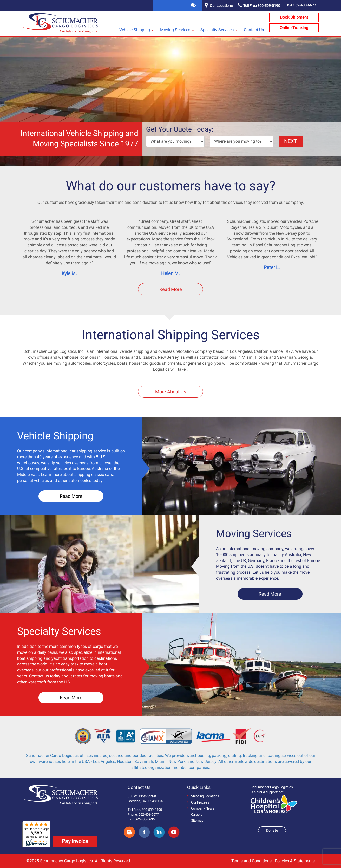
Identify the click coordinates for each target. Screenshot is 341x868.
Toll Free (259, 6)
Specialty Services (217, 30)
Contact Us (254, 30)
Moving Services (175, 30)
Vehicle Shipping (135, 30)
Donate (272, 830)
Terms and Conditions (251, 861)
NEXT (291, 141)
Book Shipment (294, 17)
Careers (195, 815)
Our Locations (221, 6)
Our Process (198, 802)
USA (301, 5)
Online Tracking (294, 28)
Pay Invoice (75, 841)
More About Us (171, 392)
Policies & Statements (295, 861)
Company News (201, 808)
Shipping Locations (203, 796)
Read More (171, 289)
